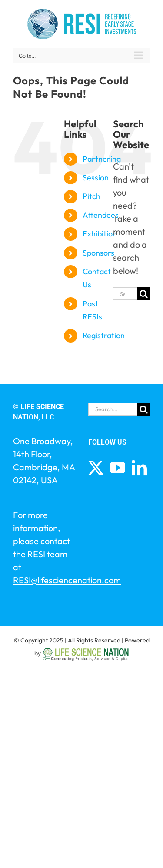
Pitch (91, 196)
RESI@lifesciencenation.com (67, 580)
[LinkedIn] (139, 467)
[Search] (144, 294)
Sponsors (98, 253)
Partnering (102, 159)
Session (96, 178)
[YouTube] (118, 467)
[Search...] (125, 294)
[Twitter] (96, 467)
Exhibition (100, 234)
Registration (104, 335)
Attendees (101, 215)
